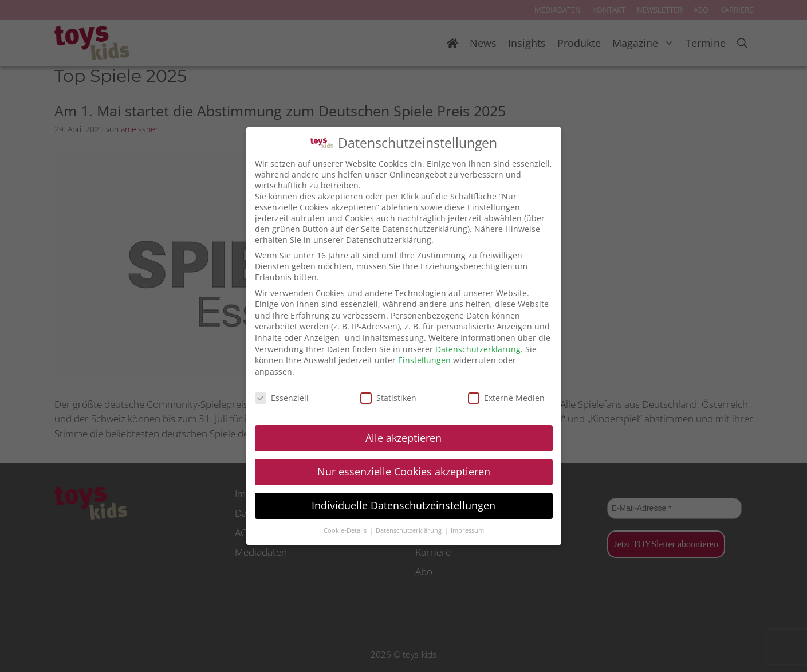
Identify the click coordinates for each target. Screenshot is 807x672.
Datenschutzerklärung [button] (410, 530)
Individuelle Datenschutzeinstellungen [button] (403, 505)
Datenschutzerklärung (478, 349)
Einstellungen (424, 360)
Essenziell (282, 398)
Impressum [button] (467, 530)
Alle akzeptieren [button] (403, 438)
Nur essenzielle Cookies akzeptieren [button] (404, 471)
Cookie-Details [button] (346, 530)
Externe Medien (506, 398)
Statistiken (388, 398)
